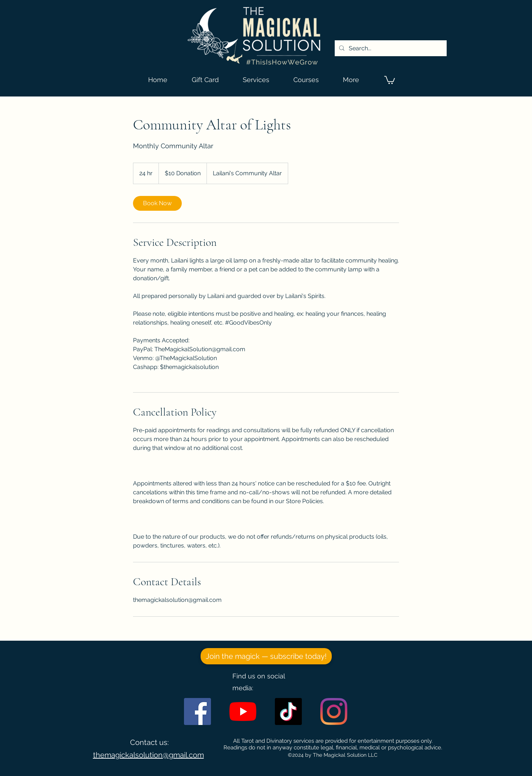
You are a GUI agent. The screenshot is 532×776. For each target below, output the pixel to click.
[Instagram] (334, 711)
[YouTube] (243, 711)
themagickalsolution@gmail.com (149, 755)
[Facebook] (197, 711)
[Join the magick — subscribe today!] (266, 656)
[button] (390, 79)
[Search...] (390, 48)
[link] (157, 203)
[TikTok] (288, 711)
